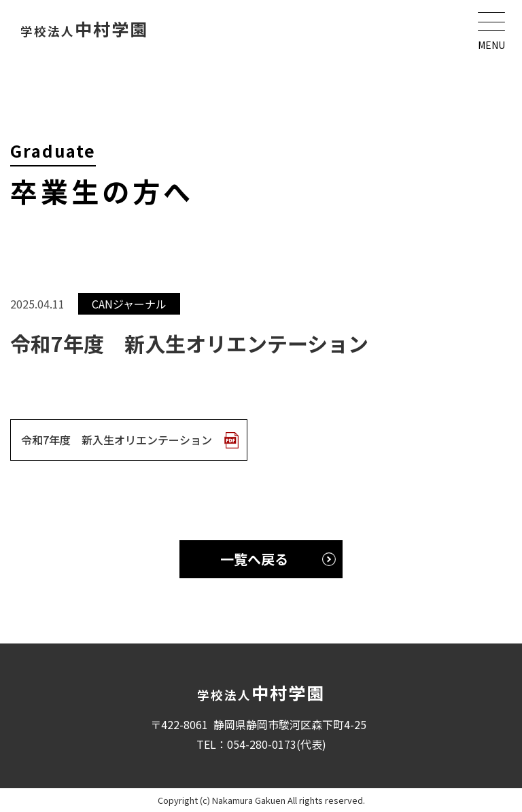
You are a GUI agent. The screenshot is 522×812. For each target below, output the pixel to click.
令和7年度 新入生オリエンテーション (117, 440)
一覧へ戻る (254, 559)
